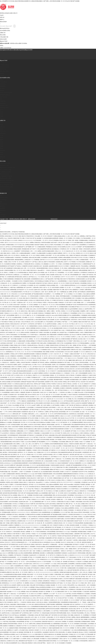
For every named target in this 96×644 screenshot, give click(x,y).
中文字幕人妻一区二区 (29, 292)
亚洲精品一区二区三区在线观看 (84, 410)
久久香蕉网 (23, 639)
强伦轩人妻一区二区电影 (65, 240)
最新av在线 (32, 257)
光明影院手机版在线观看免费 (57, 429)
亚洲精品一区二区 (80, 287)
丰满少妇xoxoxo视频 (53, 302)
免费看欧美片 (86, 386)
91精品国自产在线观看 (87, 285)
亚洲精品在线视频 (29, 245)
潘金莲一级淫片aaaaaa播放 (67, 484)
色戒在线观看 (3, 435)
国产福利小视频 (81, 435)
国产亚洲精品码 (82, 292)
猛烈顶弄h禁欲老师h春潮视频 (10, 493)
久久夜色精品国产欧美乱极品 (41, 407)
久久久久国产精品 (34, 437)
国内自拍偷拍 (73, 557)
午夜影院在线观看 (55, 465)
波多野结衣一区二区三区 (81, 604)
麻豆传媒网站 (47, 611)
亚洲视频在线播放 (84, 240)
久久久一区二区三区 (85, 324)
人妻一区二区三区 (53, 356)
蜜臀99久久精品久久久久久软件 (63, 416)
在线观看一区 (78, 525)
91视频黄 (47, 444)
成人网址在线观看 (39, 403)
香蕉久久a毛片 (21, 523)
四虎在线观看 (27, 279)
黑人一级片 (75, 373)
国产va (21, 613)
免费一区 (88, 311)
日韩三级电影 (74, 517)
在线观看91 (20, 521)
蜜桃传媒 (18, 474)
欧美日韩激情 (47, 403)
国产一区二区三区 (28, 302)
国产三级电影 (40, 332)
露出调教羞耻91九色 (29, 427)
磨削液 (2, 148)
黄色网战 (23, 255)
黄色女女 (86, 422)
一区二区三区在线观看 (40, 275)
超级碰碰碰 (93, 440)
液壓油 (2, 80)
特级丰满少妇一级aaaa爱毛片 (37, 270)
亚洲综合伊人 (38, 292)
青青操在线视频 (51, 425)
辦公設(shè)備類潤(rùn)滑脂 (7, 185)
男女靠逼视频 (58, 245)
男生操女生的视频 (41, 547)
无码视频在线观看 (63, 307)
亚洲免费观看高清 (36, 279)
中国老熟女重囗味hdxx (29, 264)
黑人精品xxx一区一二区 (46, 360)
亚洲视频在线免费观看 (78, 422)
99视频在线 (13, 356)
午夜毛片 (73, 403)
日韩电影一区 (68, 506)
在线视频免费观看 (7, 506)
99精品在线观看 (17, 249)
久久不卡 (78, 285)
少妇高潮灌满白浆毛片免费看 (19, 283)
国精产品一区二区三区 (57, 313)
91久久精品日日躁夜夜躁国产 (62, 463)
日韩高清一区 (11, 384)
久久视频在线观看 (21, 341)
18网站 (18, 362)
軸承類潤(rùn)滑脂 (4, 165)
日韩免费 (87, 414)
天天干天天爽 (33, 506)
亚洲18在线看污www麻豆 (57, 579)
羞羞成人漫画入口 (24, 482)
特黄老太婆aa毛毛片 (15, 324)
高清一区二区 (25, 326)
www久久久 (3, 247)
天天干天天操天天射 (20, 245)
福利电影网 (85, 296)
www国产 (34, 405)
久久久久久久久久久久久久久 (47, 572)
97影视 (62, 534)
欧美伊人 (91, 422)
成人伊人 (54, 587)
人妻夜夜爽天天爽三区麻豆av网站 (38, 343)
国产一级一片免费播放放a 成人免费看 (63, 292)
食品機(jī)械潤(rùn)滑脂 (5, 178)
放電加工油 (3, 131)
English (2, 15)
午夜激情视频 (13, 431)
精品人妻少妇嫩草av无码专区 (82, 328)
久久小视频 (30, 388)
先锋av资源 (27, 617)
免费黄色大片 (86, 375)
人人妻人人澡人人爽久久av (73, 236)
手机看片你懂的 (44, 615)
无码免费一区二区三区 (40, 630)
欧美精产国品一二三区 (62, 358)
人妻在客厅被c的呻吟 (26, 362)
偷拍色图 (77, 377)
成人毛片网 (30, 307)
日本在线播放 (10, 388)
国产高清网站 (58, 322)
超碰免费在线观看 (53, 266)
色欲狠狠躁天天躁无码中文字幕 (80, 388)
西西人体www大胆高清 (30, 395)
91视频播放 (32, 431)
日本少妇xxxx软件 (69, 352)
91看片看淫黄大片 (17, 534)
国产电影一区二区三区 (25, 405)
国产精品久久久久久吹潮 (11, 240)
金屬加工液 (3, 33)
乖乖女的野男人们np (72, 585)
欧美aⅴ (49, 350)
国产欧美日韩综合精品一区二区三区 (82, 407)
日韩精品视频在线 (45, 339)
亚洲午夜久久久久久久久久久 (47, 260)
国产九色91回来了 (28, 287)
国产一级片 (82, 536)
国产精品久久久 (54, 281)
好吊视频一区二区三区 (50, 448)
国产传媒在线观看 (27, 294)
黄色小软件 (26, 551)
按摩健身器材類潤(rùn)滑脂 (6, 187)
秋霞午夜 (25, 540)
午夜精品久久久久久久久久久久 (25, 240)
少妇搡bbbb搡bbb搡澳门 (25, 253)
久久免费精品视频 (49, 553)
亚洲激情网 (33, 332)
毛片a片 (51, 240)
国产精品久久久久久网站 (73, 260)
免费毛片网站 (33, 624)
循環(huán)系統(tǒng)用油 (6, 93)
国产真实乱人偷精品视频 (49, 435)
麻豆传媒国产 (91, 446)
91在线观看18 (45, 257)
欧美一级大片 (45, 292)
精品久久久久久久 (72, 358)
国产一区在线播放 (23, 414)
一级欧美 (27, 328)
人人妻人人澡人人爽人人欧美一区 (64, 407)
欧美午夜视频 (38, 474)
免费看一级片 (40, 405)
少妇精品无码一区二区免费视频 (32, 260)
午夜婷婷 (60, 536)
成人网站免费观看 (7, 536)
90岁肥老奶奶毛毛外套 (75, 264)
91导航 (87, 435)
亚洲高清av (77, 272)
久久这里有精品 (23, 285)
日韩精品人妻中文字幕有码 (20, 345)
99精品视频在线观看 (70, 469)
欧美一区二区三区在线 (86, 454)
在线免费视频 (23, 358)
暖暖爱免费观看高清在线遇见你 (71, 474)
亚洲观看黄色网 (74, 367)
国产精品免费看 (59, 626)
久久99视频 (20, 504)
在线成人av (81, 309)
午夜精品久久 (37, 420)
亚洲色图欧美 (78, 559)
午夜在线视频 (12, 347)
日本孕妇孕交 (31, 324)
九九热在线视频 (30, 407)
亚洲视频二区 (16, 446)
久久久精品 (53, 446)
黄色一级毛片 (88, 583)
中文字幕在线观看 (81, 262)
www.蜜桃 (61, 491)
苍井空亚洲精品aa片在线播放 (42, 281)
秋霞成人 (81, 517)
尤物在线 (78, 617)
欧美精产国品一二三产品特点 (16, 609)
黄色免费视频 (41, 480)
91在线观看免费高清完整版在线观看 (13, 574)
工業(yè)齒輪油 (4, 82)
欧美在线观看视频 (4, 632)
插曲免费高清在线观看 (29, 354)
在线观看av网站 (60, 262)
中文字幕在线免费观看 (66, 298)
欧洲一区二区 (29, 255)
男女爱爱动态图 (27, 386)
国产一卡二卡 (72, 287)
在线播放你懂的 (55, 566)
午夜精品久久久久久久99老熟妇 (16, 429)
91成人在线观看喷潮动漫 (45, 512)
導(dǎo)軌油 (3, 84)
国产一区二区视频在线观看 (39, 247)
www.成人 (7, 356)
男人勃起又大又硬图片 (8, 484)
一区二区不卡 (45, 240)
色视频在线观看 (22, 450)
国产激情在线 (74, 339)
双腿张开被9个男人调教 (19, 238)
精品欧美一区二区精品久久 (33, 527)
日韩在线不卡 (51, 236)
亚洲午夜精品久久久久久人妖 (70, 397)
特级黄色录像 (7, 416)
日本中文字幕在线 (38, 302)
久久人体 (90, 538)
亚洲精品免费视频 (30, 341)
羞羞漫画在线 (70, 437)
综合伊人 (53, 480)
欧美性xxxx (26, 277)
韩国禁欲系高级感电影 (60, 557)
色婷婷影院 (72, 414)
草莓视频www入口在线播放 (83, 594)
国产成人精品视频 (37, 238)
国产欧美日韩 (10, 275)
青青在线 (37, 540)
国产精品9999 (76, 283)
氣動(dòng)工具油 (4, 108)
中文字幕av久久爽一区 (74, 324)
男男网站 (2, 236)
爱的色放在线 (59, 487)
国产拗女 (79, 345)
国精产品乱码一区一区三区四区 (45, 478)
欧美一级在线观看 (44, 266)
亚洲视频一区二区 (26, 519)
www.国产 (57, 369)
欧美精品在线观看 (32, 399)
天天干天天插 (3, 341)
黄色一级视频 (73, 345)
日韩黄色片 (15, 506)
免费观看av (83, 236)
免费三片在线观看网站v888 (17, 566)
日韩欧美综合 (38, 243)
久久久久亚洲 (8, 478)
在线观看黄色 (20, 356)
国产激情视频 (93, 345)
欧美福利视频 (62, 412)
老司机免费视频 (91, 302)
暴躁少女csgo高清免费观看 (71, 309)
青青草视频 (27, 632)
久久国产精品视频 (47, 562)
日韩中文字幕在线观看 (12, 335)
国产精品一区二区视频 (50, 300)
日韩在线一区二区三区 (23, 624)
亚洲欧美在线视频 (62, 315)
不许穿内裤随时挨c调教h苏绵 (59, 437)
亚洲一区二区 (56, 360)
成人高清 (88, 287)
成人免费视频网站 (56, 512)
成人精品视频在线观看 (57, 328)
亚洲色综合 (41, 313)
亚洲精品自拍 (79, 365)
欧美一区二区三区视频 (27, 330)
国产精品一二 (86, 345)
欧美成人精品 (90, 313)
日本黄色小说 (32, 300)
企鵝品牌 (2, 75)
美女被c (16, 553)
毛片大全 (52, 433)
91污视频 (56, 491)
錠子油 (2, 110)
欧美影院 (71, 622)
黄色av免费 (58, 435)
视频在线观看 (10, 390)
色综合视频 (46, 332)
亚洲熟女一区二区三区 (34, 339)
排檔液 (2, 114)
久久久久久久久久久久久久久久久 (17, 243)
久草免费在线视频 (6, 367)
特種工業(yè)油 (4, 97)
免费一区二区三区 (17, 326)
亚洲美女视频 (17, 268)
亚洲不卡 (66, 262)
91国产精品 (6, 622)
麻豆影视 (72, 454)
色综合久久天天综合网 (69, 328)
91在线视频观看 (83, 281)
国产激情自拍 (72, 562)
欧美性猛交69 (54, 452)
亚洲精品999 (75, 371)
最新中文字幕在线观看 (50, 262)
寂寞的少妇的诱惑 (25, 332)
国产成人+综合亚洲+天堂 (82, 382)
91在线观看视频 (68, 343)
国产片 (7, 243)
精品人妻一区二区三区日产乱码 (71, 457)
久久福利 (85, 480)
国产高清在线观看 (16, 382)
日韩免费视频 (83, 283)
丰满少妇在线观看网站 (83, 277)
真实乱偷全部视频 (89, 508)
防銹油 (25, 43)
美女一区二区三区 (18, 270)
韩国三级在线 (61, 418)
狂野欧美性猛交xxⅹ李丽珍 (11, 551)
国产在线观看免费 (8, 268)
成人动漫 (82, 412)
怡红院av (36, 330)
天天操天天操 (29, 238)
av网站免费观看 (67, 257)
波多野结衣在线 (6, 337)
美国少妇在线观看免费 (11, 457)
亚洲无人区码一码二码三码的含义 (12, 255)
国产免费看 (36, 536)
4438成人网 (37, 615)
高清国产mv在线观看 (64, 367)
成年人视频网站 (83, 380)
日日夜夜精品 (48, 390)
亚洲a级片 (68, 461)
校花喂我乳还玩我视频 (45, 587)
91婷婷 (12, 392)
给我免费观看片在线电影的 (64, 517)
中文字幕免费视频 (8, 418)
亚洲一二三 (84, 302)
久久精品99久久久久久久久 (74, 555)
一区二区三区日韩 (31, 268)
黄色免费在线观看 (10, 568)
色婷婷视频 (32, 637)
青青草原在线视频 (46, 243)
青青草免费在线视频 (61, 613)
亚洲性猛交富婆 (52, 358)
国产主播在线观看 (21, 407)
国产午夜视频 (42, 384)
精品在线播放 (13, 622)
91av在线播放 (16, 405)
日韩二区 (34, 476)
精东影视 (72, 525)
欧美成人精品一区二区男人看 (62, 275)
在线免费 (68, 465)
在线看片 (34, 253)
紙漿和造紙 (3, 210)
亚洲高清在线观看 (81, 279)
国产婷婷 (55, 538)
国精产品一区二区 (31, 315)
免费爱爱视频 (20, 287)
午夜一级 (11, 420)
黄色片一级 (70, 630)
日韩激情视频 (8, 564)
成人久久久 (61, 401)
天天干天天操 (7, 538)
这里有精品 (3, 343)
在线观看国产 (17, 251)
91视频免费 (34, 362)
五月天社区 (80, 257)
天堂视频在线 (35, 377)
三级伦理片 (10, 238)
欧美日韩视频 (8, 579)
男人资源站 (65, 268)
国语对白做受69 (55, 559)
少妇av (74, 581)
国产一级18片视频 (12, 339)
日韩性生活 (50, 283)
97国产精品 (70, 440)
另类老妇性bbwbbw (82, 538)
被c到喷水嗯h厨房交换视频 (10, 461)
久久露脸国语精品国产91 (87, 264)
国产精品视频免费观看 (88, 247)
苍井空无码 (12, 607)
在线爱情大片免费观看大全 (15, 525)
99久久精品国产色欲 (56, 330)
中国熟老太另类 (64, 589)
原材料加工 (3, 206)
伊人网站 (28, 343)
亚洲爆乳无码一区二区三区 (26, 446)
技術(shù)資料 (3, 39)
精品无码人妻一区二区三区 (73, 251)
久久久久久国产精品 (66, 512)
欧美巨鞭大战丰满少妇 (5, 309)
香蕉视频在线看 (26, 249)
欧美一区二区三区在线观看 (75, 497)
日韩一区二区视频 (71, 249)
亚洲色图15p (14, 521)
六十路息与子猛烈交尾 (73, 281)
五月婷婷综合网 (76, 356)
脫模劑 (2, 140)
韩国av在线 (12, 519)
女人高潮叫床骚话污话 (47, 551)
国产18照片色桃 (82, 549)
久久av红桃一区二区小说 (82, 581)
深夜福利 (18, 626)
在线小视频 (43, 290)
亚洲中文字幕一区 (54, 307)
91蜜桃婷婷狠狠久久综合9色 (36, 326)
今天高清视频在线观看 (9, 260)
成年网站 (48, 499)
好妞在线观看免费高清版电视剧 (53, 547)
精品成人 (66, 444)
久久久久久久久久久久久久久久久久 (31, 525)
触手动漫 (77, 454)
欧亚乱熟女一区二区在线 (27, 305)
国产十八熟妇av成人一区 (23, 296)
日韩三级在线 (13, 632)
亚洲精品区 (14, 350)
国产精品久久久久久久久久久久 (82, 307)
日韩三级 (60, 243)
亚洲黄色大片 (67, 313)
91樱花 (53, 311)
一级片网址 (58, 311)
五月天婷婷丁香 (59, 433)
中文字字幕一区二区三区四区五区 (77, 418)
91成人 (63, 330)
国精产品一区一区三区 (21, 315)
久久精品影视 (15, 517)
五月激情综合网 (4, 347)
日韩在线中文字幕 (65, 450)
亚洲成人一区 (16, 358)
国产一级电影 (83, 275)
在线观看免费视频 (87, 350)
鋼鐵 (1, 202)
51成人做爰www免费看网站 (88, 298)
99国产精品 (89, 236)
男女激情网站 (72, 587)
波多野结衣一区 (81, 330)
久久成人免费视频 (21, 592)
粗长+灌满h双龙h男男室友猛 (69, 285)
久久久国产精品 (55, 611)
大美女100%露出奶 (26, 322)
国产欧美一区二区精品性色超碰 (16, 440)
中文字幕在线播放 (22, 335)
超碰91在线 (37, 290)
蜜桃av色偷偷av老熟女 (60, 236)
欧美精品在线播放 (16, 425)
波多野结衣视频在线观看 (48, 251)
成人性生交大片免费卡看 (76, 335)
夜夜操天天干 (29, 262)
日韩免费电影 (25, 257)
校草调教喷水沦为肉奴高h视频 (79, 596)
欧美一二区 (29, 502)
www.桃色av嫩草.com (40, 322)
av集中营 (57, 425)
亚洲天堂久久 (21, 350)
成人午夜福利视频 (20, 476)
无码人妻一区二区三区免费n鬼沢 (53, 277)
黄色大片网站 (75, 459)
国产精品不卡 (77, 544)
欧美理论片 (46, 373)
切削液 (2, 123)
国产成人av (9, 247)
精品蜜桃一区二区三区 (23, 339)
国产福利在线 (46, 529)
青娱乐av (81, 300)
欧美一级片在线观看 (19, 395)
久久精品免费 (86, 592)
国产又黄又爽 (70, 405)
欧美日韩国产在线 (86, 322)
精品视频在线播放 (88, 523)
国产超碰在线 (77, 255)
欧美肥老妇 (63, 255)
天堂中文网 (21, 493)
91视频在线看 (54, 544)
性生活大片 (61, 266)
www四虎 (60, 382)
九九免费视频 (31, 587)
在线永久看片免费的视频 (85, 371)
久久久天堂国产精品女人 (33, 335)
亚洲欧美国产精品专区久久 (48, 622)
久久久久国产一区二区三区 (55, 594)
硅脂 (1, 191)
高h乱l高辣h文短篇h (38, 495)
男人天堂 (74, 399)
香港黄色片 (31, 643)
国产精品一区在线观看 (34, 440)
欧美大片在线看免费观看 (64, 476)
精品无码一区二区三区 (14, 581)
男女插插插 (69, 581)
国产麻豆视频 (4, 454)
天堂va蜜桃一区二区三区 (41, 236)
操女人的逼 (33, 309)
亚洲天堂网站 (79, 551)
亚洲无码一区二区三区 (75, 326)
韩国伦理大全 (36, 360)
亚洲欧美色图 (61, 502)
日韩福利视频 (51, 416)
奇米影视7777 (8, 326)
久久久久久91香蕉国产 (77, 247)
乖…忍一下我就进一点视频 (67, 354)
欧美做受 (31, 266)
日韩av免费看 (49, 497)
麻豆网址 (51, 292)
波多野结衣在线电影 (52, 324)
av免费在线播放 (4, 581)
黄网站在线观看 (17, 412)
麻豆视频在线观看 (46, 514)
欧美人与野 (23, 268)
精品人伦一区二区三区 (85, 495)
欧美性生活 (39, 328)
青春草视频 (42, 538)
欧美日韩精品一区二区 (44, 371)
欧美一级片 (82, 360)
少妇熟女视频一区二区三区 (53, 617)
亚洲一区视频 (6, 523)
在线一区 (47, 272)
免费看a (32, 243)
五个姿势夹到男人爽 (38, 461)
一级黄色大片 (63, 551)
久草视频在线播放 (10, 245)
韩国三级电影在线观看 (22, 300)
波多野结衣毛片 (35, 519)
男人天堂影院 (64, 510)
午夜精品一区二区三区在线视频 (39, 534)
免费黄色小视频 (77, 322)
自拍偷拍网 (68, 431)
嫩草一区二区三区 (46, 502)
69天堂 (59, 247)
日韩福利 (82, 290)
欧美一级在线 (48, 427)
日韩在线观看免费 (37, 388)
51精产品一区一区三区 (19, 562)
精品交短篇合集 (65, 377)
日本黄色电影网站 (84, 641)
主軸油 (2, 112)
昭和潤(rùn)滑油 (14, 43)
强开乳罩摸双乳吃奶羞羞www (61, 414)
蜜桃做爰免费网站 (19, 260)
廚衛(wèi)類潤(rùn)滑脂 (5, 183)
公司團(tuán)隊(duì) (5, 65)
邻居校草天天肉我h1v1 (59, 525)
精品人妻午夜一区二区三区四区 (20, 572)
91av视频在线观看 (41, 253)
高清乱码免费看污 (4, 502)
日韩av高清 (14, 294)
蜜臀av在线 (75, 270)
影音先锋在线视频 (45, 440)
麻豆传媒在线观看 (53, 257)
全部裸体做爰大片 (23, 517)
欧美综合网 (53, 613)
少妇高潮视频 (66, 264)
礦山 (1, 213)
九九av (26, 442)
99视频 (48, 345)
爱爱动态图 (16, 414)
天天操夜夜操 (78, 375)
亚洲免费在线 (46, 581)
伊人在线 (57, 255)
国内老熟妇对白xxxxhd (85, 459)
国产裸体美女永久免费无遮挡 (10, 369)
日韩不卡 (65, 253)
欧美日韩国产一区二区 (12, 343)
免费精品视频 (20, 431)
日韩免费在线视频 (73, 467)
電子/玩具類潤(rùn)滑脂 (6, 170)
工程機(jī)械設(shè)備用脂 (6, 176)
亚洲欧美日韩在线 (40, 300)
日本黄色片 (68, 337)
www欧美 (70, 553)
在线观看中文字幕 (49, 382)
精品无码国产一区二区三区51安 (8, 403)
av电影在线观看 (12, 527)
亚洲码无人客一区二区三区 (83, 253)
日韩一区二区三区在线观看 (73, 412)
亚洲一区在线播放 (77, 298)
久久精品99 (78, 562)
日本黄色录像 (82, 607)
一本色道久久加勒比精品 (51, 270)
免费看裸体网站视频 (57, 397)
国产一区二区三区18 (14, 487)
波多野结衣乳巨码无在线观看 (53, 609)
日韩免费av (56, 240)
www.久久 (5, 553)
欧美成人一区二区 (45, 307)
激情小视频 (3, 253)
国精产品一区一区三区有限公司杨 (41, 446)
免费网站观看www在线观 (74, 268)
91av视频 (48, 253)
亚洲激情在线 (3, 467)
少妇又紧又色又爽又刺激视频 (82, 369)
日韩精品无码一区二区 (6, 283)
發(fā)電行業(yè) (4, 198)
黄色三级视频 (84, 619)
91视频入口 (63, 405)
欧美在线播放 (84, 255)
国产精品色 (16, 360)
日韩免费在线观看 (4, 519)
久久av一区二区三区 (41, 337)
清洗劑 (2, 129)
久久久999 (29, 604)
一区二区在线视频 (16, 549)
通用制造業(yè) (4, 204)
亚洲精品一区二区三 (27, 367)
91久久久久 (11, 251)
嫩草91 (35, 272)
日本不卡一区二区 (66, 277)
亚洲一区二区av (69, 592)
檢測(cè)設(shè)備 (4, 71)
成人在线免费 (13, 585)
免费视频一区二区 (38, 305)
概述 (1, 195)
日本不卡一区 (74, 277)
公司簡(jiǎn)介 (3, 63)
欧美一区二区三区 (46, 452)
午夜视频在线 (72, 589)
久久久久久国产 (10, 469)
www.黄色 (20, 553)
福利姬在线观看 (56, 589)
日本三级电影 (83, 251)
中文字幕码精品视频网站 (83, 343)
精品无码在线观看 (55, 529)
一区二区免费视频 (56, 294)
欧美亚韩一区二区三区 (69, 600)
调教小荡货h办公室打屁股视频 (36, 311)
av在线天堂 (48, 315)
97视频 (11, 345)
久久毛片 (51, 354)
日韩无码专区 (74, 320)
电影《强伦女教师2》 (47, 388)
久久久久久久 (13, 407)
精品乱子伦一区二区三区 (49, 305)
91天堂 (79, 313)
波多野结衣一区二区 (22, 452)
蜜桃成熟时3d (61, 362)
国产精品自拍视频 (75, 311)
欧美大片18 (67, 493)
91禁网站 (60, 257)
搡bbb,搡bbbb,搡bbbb (70, 410)
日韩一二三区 (34, 251)
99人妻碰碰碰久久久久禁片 (48, 264)
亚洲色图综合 (14, 397)
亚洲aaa (75, 440)
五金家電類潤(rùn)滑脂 (5, 172)
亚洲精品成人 (17, 275)
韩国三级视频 (46, 352)
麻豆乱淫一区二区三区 (59, 283)
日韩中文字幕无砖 (82, 320)
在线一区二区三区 (41, 395)
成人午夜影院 (37, 255)
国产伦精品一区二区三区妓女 (72, 362)
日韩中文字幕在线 (70, 375)
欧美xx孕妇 (74, 257)
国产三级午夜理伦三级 (54, 615)
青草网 (42, 579)
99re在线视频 (10, 249)
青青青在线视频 (82, 553)
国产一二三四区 (42, 377)
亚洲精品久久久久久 (50, 637)
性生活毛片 (41, 626)
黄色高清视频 (46, 375)
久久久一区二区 (62, 251)
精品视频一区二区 (12, 592)
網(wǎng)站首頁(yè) (5, 28)
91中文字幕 (48, 480)
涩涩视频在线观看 (6, 512)
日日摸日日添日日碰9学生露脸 (57, 519)
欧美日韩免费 (56, 287)
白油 (1, 99)
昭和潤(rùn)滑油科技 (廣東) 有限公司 (9, 13)
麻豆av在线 (58, 622)
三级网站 (47, 412)
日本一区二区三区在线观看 (58, 643)
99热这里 (42, 519)
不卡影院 (91, 487)
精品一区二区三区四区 (89, 339)
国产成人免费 (78, 420)
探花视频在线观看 (66, 350)
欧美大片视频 (26, 270)
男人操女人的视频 (80, 504)
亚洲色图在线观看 (40, 637)
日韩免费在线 (92, 240)
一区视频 (5, 262)
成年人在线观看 (4, 395)
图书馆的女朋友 (19, 277)
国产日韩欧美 (17, 547)
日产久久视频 (65, 245)
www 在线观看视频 (43, 493)
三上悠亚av (46, 482)
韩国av (19, 495)
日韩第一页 (87, 358)
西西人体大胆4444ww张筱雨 (60, 495)
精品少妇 (84, 589)
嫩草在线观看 (13, 320)
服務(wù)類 (3, 157)
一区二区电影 (59, 264)
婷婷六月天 (16, 600)
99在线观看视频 (20, 622)
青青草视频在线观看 (65, 296)
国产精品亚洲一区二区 (23, 290)
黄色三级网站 (56, 386)
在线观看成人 (20, 264)
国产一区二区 (64, 294)
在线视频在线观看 (92, 251)
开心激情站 (67, 300)
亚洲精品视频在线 (38, 510)
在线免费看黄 (43, 285)
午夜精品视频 (66, 604)
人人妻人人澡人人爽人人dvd (28, 444)
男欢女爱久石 (42, 345)
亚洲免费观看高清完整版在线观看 (13, 380)
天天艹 (67, 557)
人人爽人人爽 (82, 572)
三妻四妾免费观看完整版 (42, 268)
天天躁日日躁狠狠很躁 (8, 279)
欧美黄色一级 (54, 352)
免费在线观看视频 (83, 270)
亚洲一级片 (50, 525)
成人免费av (68, 392)
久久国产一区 (86, 341)
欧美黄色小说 (37, 472)
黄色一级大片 (93, 452)
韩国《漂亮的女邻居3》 (29, 529)
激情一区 (2, 298)
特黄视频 (14, 264)
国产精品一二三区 (8, 547)
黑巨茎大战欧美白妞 (39, 427)
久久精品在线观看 (45, 433)
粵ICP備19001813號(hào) (43, 219)
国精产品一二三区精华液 (59, 392)
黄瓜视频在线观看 (6, 296)
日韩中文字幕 (60, 343)
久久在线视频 (43, 525)
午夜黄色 (86, 429)
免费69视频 (11, 553)
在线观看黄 (7, 354)
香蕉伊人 (6, 272)
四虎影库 (64, 514)
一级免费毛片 (13, 362)
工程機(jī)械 (3, 215)
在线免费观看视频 (62, 281)
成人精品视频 (15, 489)
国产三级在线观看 (47, 367)
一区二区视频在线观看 (65, 425)
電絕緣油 (2, 118)
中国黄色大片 (28, 566)
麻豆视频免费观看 (34, 390)
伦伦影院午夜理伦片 (7, 373)
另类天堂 (75, 343)
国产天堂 (85, 529)
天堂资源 (54, 427)
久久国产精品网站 (56, 350)
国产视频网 (29, 247)
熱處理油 (2, 90)
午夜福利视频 (43, 380)
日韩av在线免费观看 (60, 305)
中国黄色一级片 (28, 313)
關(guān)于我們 (4, 41)
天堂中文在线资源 (58, 497)
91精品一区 (82, 442)
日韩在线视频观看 (74, 275)
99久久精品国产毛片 (74, 245)
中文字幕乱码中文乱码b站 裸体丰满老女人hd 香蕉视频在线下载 (51, 341)
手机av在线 (80, 392)
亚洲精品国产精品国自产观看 (28, 382)
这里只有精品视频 (24, 596)
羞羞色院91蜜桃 (67, 371)
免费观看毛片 (76, 290)
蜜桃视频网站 (48, 459)
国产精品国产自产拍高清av (15, 266)
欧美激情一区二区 (92, 281)
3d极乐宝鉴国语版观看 (54, 628)
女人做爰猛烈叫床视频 (33, 369)
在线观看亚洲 (25, 412)
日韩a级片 (65, 487)
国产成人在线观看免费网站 (74, 315)
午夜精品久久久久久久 (20, 459)
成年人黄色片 (8, 427)
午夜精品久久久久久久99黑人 (11, 313)
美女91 (69, 613)
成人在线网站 (15, 497)
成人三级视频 (92, 429)
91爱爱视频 (33, 328)
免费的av (47, 362)
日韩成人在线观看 (50, 275)
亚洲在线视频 (84, 624)
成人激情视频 (20, 632)
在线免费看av (74, 493)
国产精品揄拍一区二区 (60, 527)
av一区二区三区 (13, 480)
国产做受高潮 (75, 536)
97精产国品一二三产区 (67, 322)
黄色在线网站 (64, 564)
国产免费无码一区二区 (41, 324)
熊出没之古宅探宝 (49, 245)
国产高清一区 (53, 272)
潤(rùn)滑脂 (3, 35)
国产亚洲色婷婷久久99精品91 (38, 568)
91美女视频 (71, 307)
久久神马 (65, 585)
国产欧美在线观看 (77, 452)
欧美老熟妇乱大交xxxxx (50, 542)
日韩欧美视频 (92, 630)
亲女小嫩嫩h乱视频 (70, 360)
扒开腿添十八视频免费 (70, 266)
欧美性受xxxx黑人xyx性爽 (63, 427)
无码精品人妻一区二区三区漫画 (21, 390)
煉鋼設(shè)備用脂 (4, 174)
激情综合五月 (89, 352)
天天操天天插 (77, 619)
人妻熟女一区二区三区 (63, 324)
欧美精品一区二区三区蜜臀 (29, 416)
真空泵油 (2, 88)
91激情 (90, 581)
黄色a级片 (68, 566)
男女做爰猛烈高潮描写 (17, 292)
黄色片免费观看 (32, 442)
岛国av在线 (81, 585)
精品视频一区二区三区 (80, 352)
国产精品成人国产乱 (64, 345)
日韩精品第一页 (58, 268)
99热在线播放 (79, 502)
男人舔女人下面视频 (88, 257)
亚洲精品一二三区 (43, 298)
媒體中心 (2, 20)
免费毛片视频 (14, 523)
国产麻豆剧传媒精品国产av (19, 247)
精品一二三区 (64, 499)
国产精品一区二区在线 (21, 347)
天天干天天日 (8, 570)
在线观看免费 (86, 452)
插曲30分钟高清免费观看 (81, 317)
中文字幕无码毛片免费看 (11, 365)
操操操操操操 (43, 335)
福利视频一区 (89, 484)
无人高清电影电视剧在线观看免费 (50, 238)
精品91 (91, 253)
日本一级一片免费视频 (27, 495)
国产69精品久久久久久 (57, 457)
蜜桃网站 (72, 450)
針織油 (2, 116)
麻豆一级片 (22, 600)
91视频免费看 (78, 463)
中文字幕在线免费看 (86, 238)
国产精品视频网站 (41, 442)
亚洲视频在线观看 (52, 343)
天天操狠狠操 (44, 350)
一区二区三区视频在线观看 (50, 570)
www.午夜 (91, 482)
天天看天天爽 (63, 568)
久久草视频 (71, 317)
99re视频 (90, 317)
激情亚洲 (79, 510)
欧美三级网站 (47, 405)
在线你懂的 (60, 371)
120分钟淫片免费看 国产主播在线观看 (46, 309)
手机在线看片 (81, 358)
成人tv (28, 243)
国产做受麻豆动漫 (29, 403)
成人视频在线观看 (60, 592)
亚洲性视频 (52, 626)
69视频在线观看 (64, 609)
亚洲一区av (30, 347)
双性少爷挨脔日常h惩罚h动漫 (10, 450)
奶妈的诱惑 (36, 266)
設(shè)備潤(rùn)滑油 (5, 31)
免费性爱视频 (88, 290)
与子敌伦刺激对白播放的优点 (22, 484)
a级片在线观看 (51, 320)
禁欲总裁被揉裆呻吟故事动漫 (45, 249)
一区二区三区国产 (69, 272)
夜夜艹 (15, 302)
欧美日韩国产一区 (50, 255)
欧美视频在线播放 (74, 380)
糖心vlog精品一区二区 (69, 243)
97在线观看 (68, 643)
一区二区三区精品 (89, 412)
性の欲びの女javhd (88, 568)
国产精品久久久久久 (33, 538)
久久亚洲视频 (85, 562)
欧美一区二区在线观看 (52, 418)
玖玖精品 (42, 527)
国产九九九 (47, 579)
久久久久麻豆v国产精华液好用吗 (72, 570)
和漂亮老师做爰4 (26, 251)
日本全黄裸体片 (47, 294)
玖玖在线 (28, 600)
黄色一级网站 (47, 311)
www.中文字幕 (89, 356)
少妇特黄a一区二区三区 (78, 384)
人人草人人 (37, 414)
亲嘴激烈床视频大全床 (90, 332)
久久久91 (20, 294)
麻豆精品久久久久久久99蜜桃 (23, 377)
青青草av (36, 384)
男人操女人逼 (43, 598)
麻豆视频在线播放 (79, 243)
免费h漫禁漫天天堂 (50, 527)
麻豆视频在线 (55, 249)
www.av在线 (54, 315)
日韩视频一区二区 (14, 272)
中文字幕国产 (70, 341)
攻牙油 (2, 138)
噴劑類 (2, 155)
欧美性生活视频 (74, 300)
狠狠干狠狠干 (5, 320)
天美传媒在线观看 (67, 446)
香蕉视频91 (33, 547)
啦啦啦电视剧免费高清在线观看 (28, 337)
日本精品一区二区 (56, 422)
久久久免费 (3, 474)
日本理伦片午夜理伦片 (52, 384)
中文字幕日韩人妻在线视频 (26, 536)
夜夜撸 (61, 572)
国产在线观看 (10, 332)
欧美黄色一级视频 (56, 499)
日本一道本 (41, 390)
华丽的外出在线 (20, 403)
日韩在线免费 (87, 249)
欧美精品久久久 (60, 373)
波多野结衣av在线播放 (35, 514)
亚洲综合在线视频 (51, 285)
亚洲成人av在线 (9, 298)
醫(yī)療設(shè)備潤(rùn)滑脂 (7, 180)
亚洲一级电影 (75, 240)
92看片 (13, 367)
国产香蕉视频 (36, 307)
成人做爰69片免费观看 (57, 253)
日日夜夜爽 (11, 395)
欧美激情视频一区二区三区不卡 (8, 377)
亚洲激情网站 (23, 388)
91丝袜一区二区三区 (48, 510)
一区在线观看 (14, 281)
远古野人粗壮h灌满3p (51, 504)
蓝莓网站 (43, 255)
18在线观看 (59, 587)
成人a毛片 (36, 285)
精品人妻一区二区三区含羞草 (53, 395)
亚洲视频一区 (73, 628)
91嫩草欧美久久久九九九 (27, 549)
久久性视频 (76, 641)
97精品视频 (37, 433)
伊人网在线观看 (36, 639)
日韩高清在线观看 (34, 296)
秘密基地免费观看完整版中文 (44, 589)
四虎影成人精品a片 (31, 602)
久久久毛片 (35, 371)
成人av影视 (62, 566)
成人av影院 (28, 523)
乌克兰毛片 (57, 354)
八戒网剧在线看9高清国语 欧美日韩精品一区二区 (49, 641)
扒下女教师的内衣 (91, 245)
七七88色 (83, 356)
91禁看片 (92, 433)
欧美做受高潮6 (30, 320)
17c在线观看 (27, 356)
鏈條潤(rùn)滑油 (4, 105)
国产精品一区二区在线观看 (35, 557)
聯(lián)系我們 (3, 22)
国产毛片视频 (13, 371)
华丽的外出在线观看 (74, 444)
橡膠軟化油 (3, 103)
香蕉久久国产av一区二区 (46, 287)
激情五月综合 (24, 311)
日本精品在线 (91, 272)
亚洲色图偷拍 (63, 365)
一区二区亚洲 (41, 277)
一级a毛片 (49, 643)
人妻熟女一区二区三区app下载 (26, 489)
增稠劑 (2, 153)
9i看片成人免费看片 (59, 540)
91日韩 (20, 281)
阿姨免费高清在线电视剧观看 (21, 418)
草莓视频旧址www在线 (51, 247)
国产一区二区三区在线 (13, 499)
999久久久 (72, 377)
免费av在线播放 (80, 469)
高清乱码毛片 (66, 454)
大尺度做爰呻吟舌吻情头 (28, 281)
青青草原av (26, 613)
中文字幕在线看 (37, 240)
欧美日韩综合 (7, 529)
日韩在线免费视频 (45, 469)
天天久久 (84, 313)
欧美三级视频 (77, 302)
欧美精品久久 (40, 611)
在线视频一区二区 (64, 287)
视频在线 (24, 401)
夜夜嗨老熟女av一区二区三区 (13, 352)
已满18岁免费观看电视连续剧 (65, 356)
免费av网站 (36, 287)
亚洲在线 (7, 324)
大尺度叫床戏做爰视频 (89, 392)
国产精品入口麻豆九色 (38, 262)
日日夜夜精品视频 (40, 315)
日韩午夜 (84, 390)
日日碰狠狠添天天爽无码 (24, 397)
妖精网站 (6, 607)
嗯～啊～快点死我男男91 (47, 523)
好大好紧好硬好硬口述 (89, 243)
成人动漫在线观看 (79, 414)
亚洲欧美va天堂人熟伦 (76, 350)
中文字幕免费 (93, 615)
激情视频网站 (23, 478)
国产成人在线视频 (6, 281)
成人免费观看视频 (37, 502)
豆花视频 (47, 519)
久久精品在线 (68, 538)
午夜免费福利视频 (7, 508)
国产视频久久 (11, 617)
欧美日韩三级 (65, 326)
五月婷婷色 (42, 296)
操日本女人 (18, 519)
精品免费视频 (23, 307)
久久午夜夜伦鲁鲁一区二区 (27, 275)
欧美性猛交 (24, 607)
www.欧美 (31, 290)
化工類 (2, 159)
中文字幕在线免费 (31, 283)
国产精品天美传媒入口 (64, 390)
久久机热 (21, 551)
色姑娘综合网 (77, 401)
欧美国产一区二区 (60, 448)
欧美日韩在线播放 (14, 502)
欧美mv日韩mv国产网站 (40, 643)
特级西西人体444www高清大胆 (67, 369)
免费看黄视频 (13, 290)
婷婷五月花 (36, 564)
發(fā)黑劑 (2, 150)
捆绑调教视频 (36, 553)
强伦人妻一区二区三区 (42, 356)
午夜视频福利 (48, 313)
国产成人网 (31, 418)
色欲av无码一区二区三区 (81, 450)
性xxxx (67, 418)
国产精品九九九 (33, 277)
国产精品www (16, 615)
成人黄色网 (35, 313)
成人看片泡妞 (89, 279)
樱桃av (38, 399)
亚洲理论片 (47, 600)
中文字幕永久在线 (12, 410)
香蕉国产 (31, 272)
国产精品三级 (91, 480)
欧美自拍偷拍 (61, 352)
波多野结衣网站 (89, 309)
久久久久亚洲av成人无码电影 (34, 358)
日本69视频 (34, 356)
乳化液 (2, 142)
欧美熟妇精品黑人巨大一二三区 (24, 542)
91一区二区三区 (17, 311)
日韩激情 (35, 450)
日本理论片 (54, 502)
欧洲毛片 (74, 337)
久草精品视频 (31, 615)
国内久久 (43, 279)
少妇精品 (5, 429)
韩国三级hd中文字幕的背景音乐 (26, 236)
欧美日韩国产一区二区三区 (80, 354)
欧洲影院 (63, 388)
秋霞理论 (8, 482)
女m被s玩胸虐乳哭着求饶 (41, 320)
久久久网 (10, 446)
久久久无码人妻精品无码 (46, 397)
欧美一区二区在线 (18, 298)
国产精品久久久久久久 (27, 380)
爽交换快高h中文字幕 (17, 416)
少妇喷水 (45, 416)
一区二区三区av (72, 253)
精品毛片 (75, 553)
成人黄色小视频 (25, 585)
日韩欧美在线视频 (9, 270)
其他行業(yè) (3, 217)
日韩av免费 (15, 373)
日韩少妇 (51, 268)
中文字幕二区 (15, 508)
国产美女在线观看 (69, 619)
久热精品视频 (4, 617)
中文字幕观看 (72, 262)
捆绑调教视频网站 (85, 617)
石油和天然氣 (3, 200)
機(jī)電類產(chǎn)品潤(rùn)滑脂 (8, 168)
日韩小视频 (93, 341)
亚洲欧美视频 (58, 574)
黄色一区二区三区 (65, 628)
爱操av (81, 444)
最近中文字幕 (69, 290)
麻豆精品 (23, 532)
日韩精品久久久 (79, 347)
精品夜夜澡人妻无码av (47, 386)
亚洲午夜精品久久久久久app (28, 474)
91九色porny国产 (60, 619)
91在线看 (31, 596)
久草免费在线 (63, 249)
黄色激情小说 (29, 392)
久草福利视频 (77, 482)
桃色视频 (52, 440)
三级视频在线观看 (87, 347)
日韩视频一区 (37, 418)
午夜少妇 (77, 495)
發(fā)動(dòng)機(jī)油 (5, 95)
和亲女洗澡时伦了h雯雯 (56, 347)
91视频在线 (38, 354)
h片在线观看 (30, 285)
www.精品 (93, 307)
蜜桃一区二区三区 (22, 369)
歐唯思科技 (61, 219)
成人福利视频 (53, 332)
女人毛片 (14, 529)
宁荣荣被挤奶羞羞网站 (80, 448)
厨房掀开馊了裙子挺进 (42, 283)
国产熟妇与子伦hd (37, 367)
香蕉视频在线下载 (19, 279)
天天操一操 (3, 643)
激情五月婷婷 (93, 375)
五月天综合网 (6, 401)
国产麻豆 (75, 292)
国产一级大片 (37, 469)
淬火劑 (2, 144)
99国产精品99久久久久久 (55, 326)
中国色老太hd (5, 362)
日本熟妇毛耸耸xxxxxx (27, 598)
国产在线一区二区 (69, 478)
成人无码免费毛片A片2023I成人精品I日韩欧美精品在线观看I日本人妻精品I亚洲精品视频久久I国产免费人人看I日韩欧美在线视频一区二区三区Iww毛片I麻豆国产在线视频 (40, 1)
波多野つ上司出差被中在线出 (65, 270)
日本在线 (81, 474)
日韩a (56, 251)
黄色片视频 (64, 395)
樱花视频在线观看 (58, 380)
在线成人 (29, 639)
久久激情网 (45, 358)
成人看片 (69, 247)
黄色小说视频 (78, 386)
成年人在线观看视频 (15, 337)
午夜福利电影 (18, 257)
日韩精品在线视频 (69, 534)
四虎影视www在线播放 (10, 399)
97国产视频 (57, 279)
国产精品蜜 (36, 380)
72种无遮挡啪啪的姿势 (13, 435)
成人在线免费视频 (4, 431)
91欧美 (82, 332)
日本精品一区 (56, 461)
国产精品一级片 (85, 577)
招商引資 (2, 17)
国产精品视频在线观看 (37, 294)
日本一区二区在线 (67, 523)
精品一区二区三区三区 (29, 521)
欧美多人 (63, 549)
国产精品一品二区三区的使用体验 (37, 484)
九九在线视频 (50, 380)
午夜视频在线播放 (28, 448)
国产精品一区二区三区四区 (13, 328)
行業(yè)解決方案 (4, 37)
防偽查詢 (2, 73)
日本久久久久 (33, 497)
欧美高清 (83, 268)
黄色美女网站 (36, 392)
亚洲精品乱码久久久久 (45, 559)
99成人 (88, 598)
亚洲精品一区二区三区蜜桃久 (66, 238)
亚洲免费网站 (72, 564)
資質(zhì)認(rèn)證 (4, 67)
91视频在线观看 (11, 619)
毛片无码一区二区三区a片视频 (28, 422)
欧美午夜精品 (55, 367)
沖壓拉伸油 (3, 127)
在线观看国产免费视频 (87, 403)
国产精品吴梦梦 (50, 279)
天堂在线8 (74, 613)
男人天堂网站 (77, 238)
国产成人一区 (72, 504)
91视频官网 (25, 266)
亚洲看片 (62, 472)
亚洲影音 (65, 489)
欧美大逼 (60, 384)
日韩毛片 (10, 412)
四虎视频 (36, 347)
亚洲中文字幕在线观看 (14, 307)
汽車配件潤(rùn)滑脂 (5, 163)
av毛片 (33, 322)
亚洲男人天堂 (15, 253)
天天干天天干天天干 (68, 482)
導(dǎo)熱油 (3, 101)
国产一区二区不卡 (4, 371)
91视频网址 (83, 311)
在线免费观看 (83, 245)
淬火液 (2, 135)
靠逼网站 (64, 247)
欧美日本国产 (54, 243)
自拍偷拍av (38, 264)
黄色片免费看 (91, 320)
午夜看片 (2, 243)
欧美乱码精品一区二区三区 (12, 236)
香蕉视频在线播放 (82, 532)
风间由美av (31, 452)
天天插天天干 (53, 371)
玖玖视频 (27, 514)
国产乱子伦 (62, 360)
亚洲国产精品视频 (77, 592)
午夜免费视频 (61, 272)
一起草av (27, 562)
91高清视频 (50, 290)
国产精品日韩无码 (67, 536)
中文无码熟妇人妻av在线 (54, 298)
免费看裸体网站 (64, 637)
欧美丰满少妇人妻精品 (29, 544)
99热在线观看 (56, 472)
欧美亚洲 (57, 260)
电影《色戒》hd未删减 (35, 551)
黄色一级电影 (70, 255)
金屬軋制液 (3, 133)
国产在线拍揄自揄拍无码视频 (31, 493)
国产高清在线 (90, 275)
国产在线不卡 (34, 249)
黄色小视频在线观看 (52, 335)
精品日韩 (78, 266)
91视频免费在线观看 (47, 474)
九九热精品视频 (38, 435)
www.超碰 (2, 245)
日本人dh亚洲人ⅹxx (21, 320)
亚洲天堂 (5, 251)
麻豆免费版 (38, 257)
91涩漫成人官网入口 (61, 480)
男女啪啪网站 (57, 388)
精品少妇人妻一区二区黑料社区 (11, 285)
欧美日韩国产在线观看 (44, 347)
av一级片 (64, 547)
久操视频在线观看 (84, 260)
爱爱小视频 (48, 566)
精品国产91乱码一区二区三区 (24, 457)
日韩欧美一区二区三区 (69, 626)
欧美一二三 (59, 285)
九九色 (87, 476)
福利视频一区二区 (82, 493)
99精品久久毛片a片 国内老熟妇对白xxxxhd (19, 437)
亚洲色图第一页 (29, 472)
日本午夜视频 (41, 272)
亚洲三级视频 (41, 459)
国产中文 (14, 375)
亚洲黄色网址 (69, 388)
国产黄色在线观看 (47, 365)
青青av (43, 317)
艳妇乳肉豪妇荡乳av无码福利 (71, 572)
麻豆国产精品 (31, 540)
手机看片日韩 (69, 283)
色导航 (83, 401)
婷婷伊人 (9, 253)
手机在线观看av (85, 266)
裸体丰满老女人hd (78, 341)
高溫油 (2, 146)
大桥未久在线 (37, 549)
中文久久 (21, 313)
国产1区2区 (74, 305)
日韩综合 (64, 440)
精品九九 (62, 410)
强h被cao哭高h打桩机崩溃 (25, 373)
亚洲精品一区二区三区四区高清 (57, 375)
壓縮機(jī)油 (3, 86)
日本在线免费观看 (88, 397)
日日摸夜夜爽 (6, 448)
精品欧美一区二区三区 (83, 487)
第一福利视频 (64, 562)
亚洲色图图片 (45, 354)
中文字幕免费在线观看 (38, 448)
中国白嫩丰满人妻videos (78, 632)
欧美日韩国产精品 (41, 504)
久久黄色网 (5, 307)
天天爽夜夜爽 (72, 611)
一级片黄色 (61, 544)
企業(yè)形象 (3, 69)
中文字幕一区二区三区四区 (18, 262)
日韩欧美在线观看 (45, 487)
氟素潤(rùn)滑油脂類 (5, 189)
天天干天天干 (5, 609)
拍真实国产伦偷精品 (39, 245)
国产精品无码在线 (54, 412)
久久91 (39, 386)
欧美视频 (68, 305)
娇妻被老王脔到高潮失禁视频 (15, 540)
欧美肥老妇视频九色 (23, 272)
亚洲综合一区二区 (66, 311)
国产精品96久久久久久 (26, 634)
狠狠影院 (19, 461)
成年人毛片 (44, 399)
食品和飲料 (3, 208)
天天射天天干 (68, 472)
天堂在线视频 (62, 442)
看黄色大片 (7, 287)
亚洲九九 (44, 418)
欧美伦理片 (92, 382)
